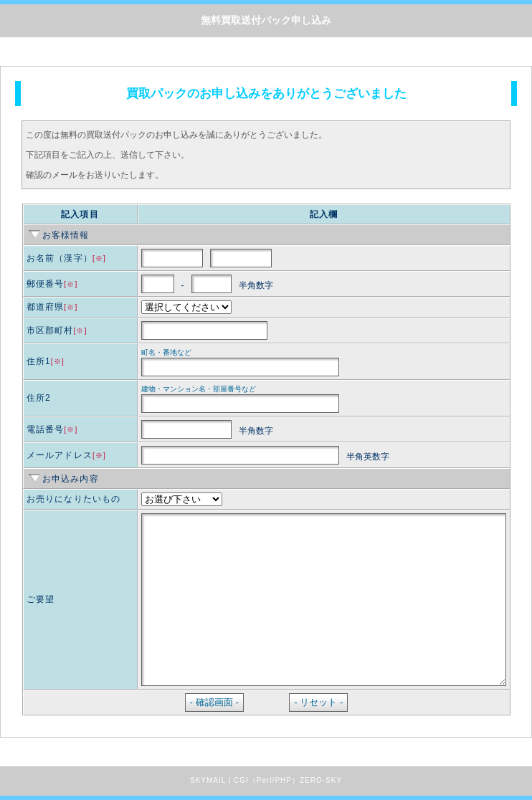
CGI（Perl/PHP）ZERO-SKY (288, 780)
